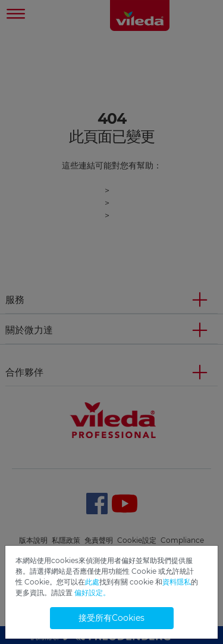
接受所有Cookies (111, 618)
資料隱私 (177, 582)
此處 (92, 582)
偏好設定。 (92, 593)
